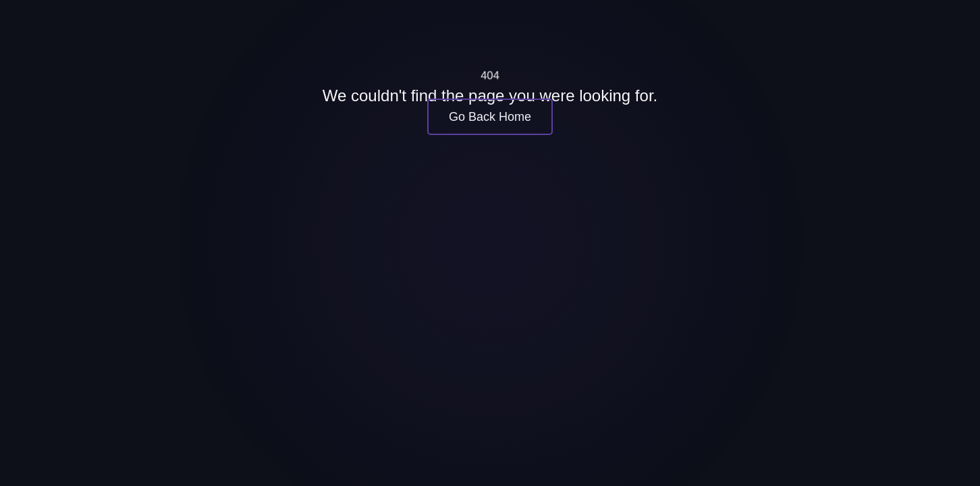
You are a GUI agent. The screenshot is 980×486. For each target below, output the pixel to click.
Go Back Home (490, 117)
